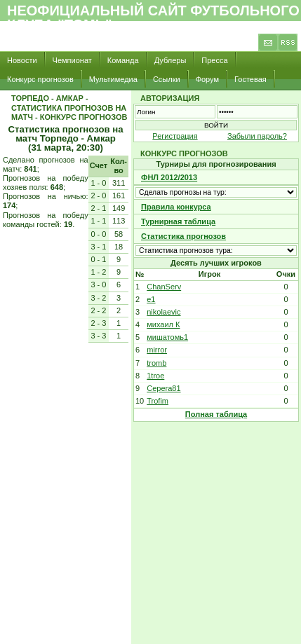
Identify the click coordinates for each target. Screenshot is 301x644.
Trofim (158, 401)
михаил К (163, 324)
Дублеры (170, 60)
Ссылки (167, 79)
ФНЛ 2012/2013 (169, 177)
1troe (155, 376)
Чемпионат (72, 60)
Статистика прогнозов (183, 236)
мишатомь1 (167, 337)
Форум (207, 79)
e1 (151, 299)
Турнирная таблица (178, 221)
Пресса (214, 60)
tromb (156, 363)
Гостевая (250, 79)
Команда (123, 60)
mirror (157, 350)
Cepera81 (163, 388)
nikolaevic (163, 312)
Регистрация (175, 136)
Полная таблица (216, 414)
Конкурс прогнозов (40, 79)
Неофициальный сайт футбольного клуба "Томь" (153, 18)
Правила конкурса (176, 207)
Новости (22, 60)
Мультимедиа (113, 79)
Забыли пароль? (257, 136)
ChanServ (164, 287)
